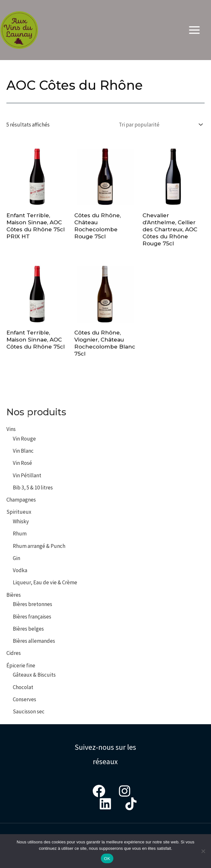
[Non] (203, 851)
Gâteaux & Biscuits (34, 675)
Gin (16, 558)
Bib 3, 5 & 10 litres (33, 488)
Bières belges (28, 629)
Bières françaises (32, 617)
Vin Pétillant (27, 475)
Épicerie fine (21, 665)
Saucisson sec (29, 711)
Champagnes (21, 500)
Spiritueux (19, 512)
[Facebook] (99, 791)
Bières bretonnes (32, 604)
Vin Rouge (24, 439)
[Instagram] (125, 791)
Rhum (20, 534)
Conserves (24, 699)
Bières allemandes (34, 641)
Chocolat (23, 687)
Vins (11, 429)
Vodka (20, 570)
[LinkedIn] (105, 804)
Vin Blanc (23, 451)
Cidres (14, 653)
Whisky (21, 521)
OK (107, 859)
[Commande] (159, 124)
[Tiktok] (131, 804)
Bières (14, 595)
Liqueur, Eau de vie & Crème (45, 582)
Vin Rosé (22, 463)
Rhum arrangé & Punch (39, 546)
